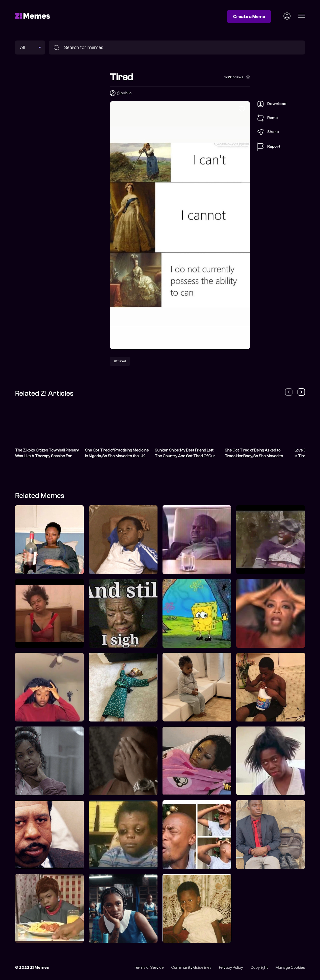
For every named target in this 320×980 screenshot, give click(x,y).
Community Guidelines (191, 967)
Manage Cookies (290, 967)
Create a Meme (249, 16)
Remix (268, 118)
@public (124, 93)
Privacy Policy (231, 967)
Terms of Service (149, 967)
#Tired (120, 361)
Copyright (259, 967)
